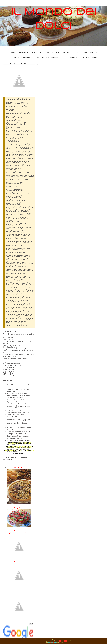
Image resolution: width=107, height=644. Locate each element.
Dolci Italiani (70, 57)
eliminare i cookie (53, 643)
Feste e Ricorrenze (90, 57)
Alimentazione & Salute (31, 52)
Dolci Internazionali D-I (85, 52)
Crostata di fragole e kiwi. (16, 508)
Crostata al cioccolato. (15, 468)
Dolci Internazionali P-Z (48, 57)
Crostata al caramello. (15, 591)
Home (13, 52)
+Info (65, 641)
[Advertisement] (24, 461)
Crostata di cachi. (13, 562)
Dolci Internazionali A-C (58, 52)
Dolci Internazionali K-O (20, 57)
